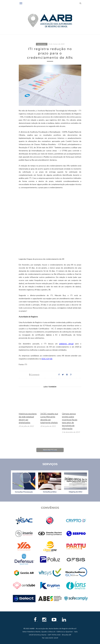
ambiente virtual (66, 344)
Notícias (42, 44)
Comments (34, 375)
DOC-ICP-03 (47, 359)
